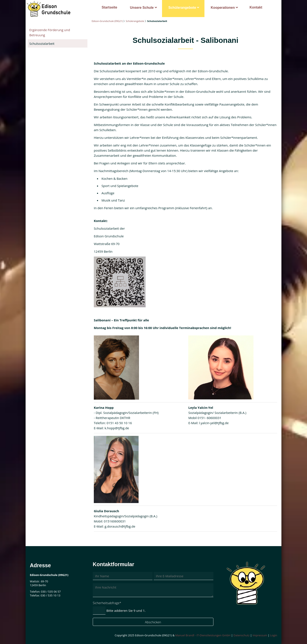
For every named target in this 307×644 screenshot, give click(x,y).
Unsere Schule (142, 8)
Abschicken (153, 622)
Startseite (109, 7)
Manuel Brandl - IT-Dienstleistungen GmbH (203, 635)
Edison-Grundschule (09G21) (107, 21)
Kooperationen (223, 8)
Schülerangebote (182, 8)
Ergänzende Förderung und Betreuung (50, 32)
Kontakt (256, 7)
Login (274, 635)
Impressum (260, 635)
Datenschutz (242, 635)
